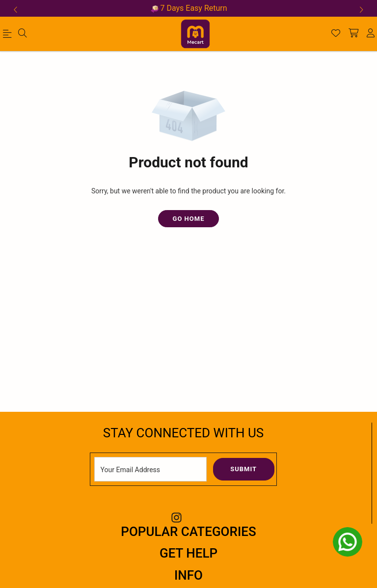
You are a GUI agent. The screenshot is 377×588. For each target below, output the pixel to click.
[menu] (9, 36)
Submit (243, 469)
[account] (371, 34)
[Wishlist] (336, 34)
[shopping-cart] (353, 34)
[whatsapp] (348, 542)
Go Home (189, 219)
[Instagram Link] (176, 518)
